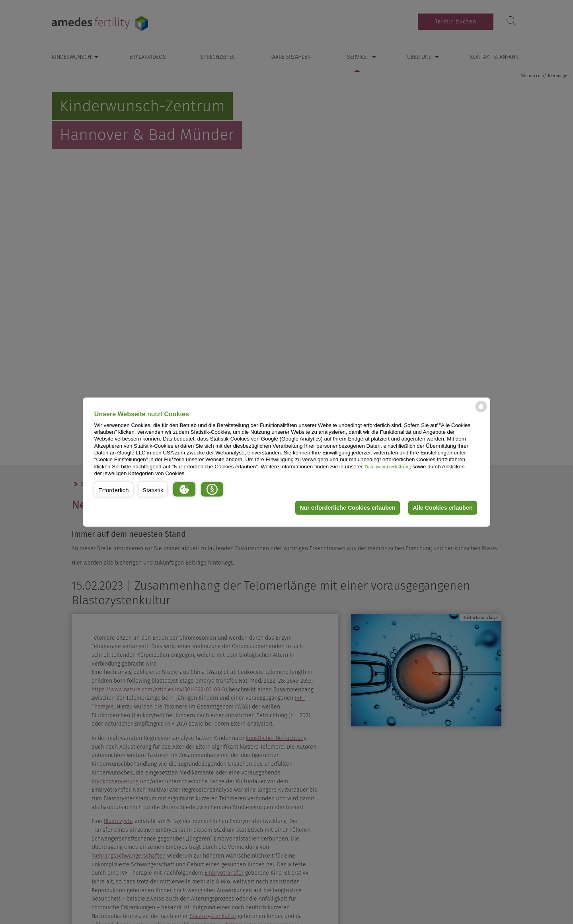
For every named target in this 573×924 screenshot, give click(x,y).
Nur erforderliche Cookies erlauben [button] (348, 508)
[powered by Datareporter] (481, 412)
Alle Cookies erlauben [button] (442, 508)
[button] (114, 489)
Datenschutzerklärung (388, 466)
